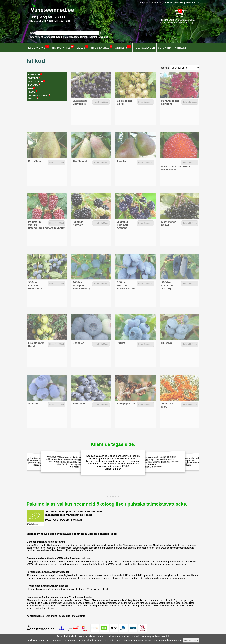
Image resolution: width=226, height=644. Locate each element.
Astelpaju (35, 74)
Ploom (33, 92)
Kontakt (181, 48)
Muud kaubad (102, 47)
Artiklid (123, 47)
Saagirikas (62, 37)
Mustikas (34, 78)
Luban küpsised (191, 640)
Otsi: (33, 33)
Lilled (82, 47)
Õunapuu (34, 85)
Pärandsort (49, 37)
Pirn (31, 88)
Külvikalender (144, 48)
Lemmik (94, 37)
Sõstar (33, 99)
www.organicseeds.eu (187, 3)
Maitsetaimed (63, 47)
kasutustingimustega (170, 640)
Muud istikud (37, 81)
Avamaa (104, 37)
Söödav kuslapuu (39, 95)
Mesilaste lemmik (79, 37)
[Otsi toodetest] (102, 33)
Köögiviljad (39, 47)
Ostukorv (165, 48)
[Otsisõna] (68, 33)
